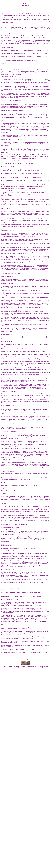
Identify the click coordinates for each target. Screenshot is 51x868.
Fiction (10, 667)
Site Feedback (32, 667)
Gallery (17, 667)
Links (23, 667)
